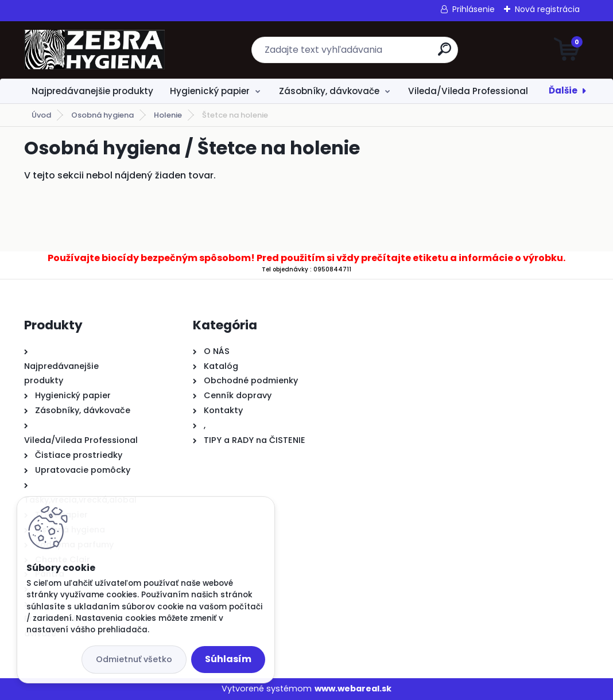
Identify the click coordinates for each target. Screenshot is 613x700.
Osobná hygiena (102, 115)
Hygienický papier (210, 91)
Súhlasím (228, 659)
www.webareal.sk (353, 689)
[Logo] (94, 50)
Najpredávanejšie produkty (92, 91)
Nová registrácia (547, 9)
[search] (445, 54)
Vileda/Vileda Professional (468, 91)
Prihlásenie (474, 9)
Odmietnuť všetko (134, 659)
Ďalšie (563, 90)
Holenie (168, 115)
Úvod (41, 115)
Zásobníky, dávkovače (329, 91)
